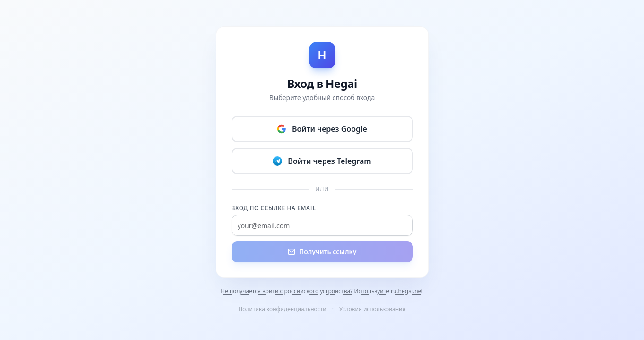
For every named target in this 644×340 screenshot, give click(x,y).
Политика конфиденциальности (283, 309)
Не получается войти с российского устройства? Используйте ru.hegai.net (322, 291)
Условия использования (373, 309)
